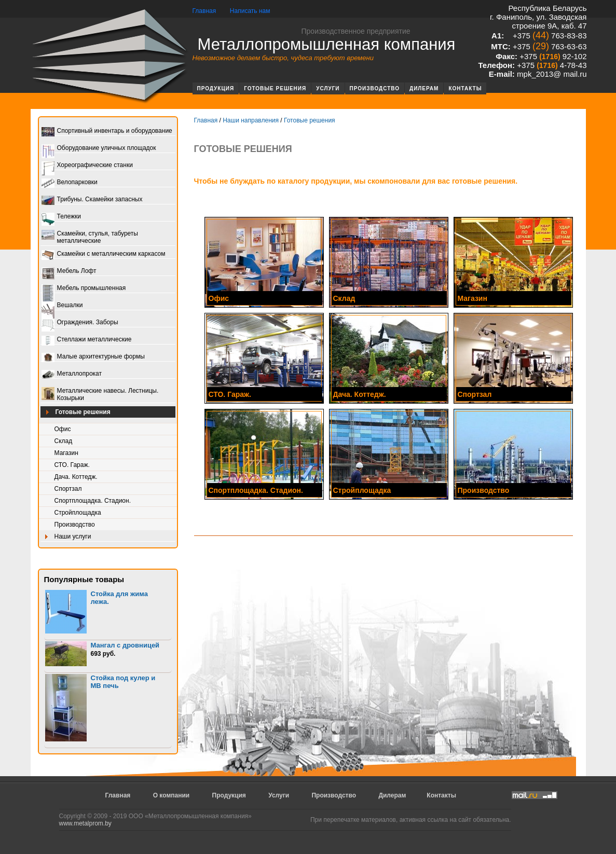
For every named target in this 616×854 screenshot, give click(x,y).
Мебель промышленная (84, 289)
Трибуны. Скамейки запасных (92, 200)
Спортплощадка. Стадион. (93, 501)
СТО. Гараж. (72, 465)
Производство (375, 88)
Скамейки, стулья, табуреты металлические (90, 237)
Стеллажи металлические (87, 340)
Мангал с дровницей (125, 645)
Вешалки (62, 306)
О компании (172, 795)
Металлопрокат (72, 374)
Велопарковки (70, 183)
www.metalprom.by (85, 823)
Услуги (328, 88)
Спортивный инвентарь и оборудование (107, 132)
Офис (63, 429)
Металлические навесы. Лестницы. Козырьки (100, 394)
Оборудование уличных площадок (99, 149)
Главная (204, 11)
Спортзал (68, 489)
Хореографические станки (87, 166)
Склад (64, 441)
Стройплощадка (78, 513)
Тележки (61, 217)
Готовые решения (275, 88)
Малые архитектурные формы (93, 357)
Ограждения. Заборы (80, 323)
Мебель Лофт (69, 272)
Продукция (216, 88)
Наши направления (251, 120)
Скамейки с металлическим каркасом (104, 254)
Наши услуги (66, 537)
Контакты (465, 88)
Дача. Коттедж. (76, 477)
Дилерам (424, 88)
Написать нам (250, 11)
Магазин (66, 453)
